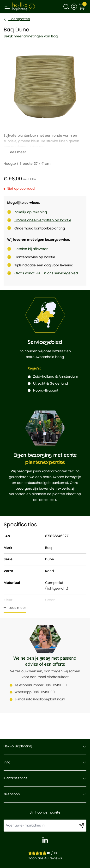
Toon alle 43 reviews (45, 858)
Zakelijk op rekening (31, 212)
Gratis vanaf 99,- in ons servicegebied (46, 273)
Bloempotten (19, 19)
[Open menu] (7, 7)
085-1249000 (56, 685)
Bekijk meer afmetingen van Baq (31, 36)
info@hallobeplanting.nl (46, 699)
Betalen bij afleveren (31, 249)
